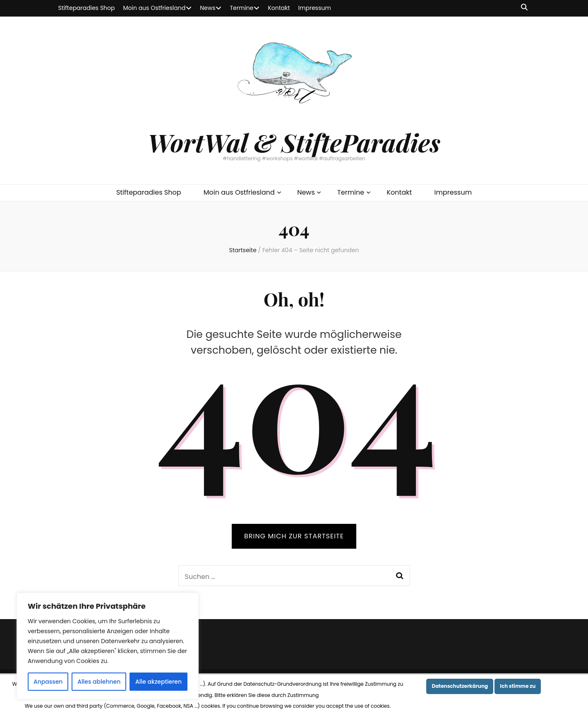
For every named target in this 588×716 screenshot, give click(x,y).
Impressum (315, 8)
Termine (241, 8)
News (208, 8)
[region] (108, 646)
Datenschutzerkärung (460, 686)
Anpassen (48, 682)
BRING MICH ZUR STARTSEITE (294, 536)
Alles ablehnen (99, 682)
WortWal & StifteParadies (294, 142)
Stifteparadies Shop (87, 8)
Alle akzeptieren (158, 682)
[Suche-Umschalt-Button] (524, 8)
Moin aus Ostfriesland (155, 8)
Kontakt (279, 8)
